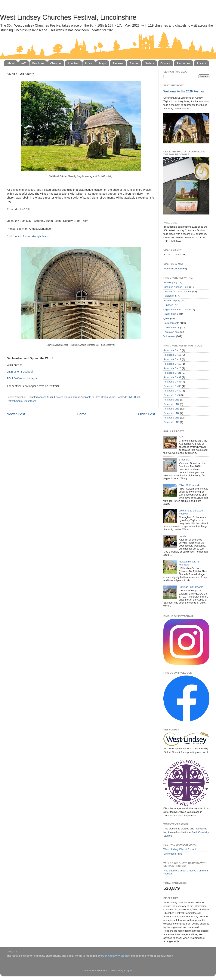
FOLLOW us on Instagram (23, 378)
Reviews (118, 63)
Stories (134, 63)
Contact (165, 63)
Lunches (73, 63)
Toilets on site (171, 332)
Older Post (147, 414)
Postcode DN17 (172, 359)
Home (82, 414)
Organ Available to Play (86, 397)
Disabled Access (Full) (40, 397)
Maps (102, 63)
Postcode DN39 (172, 386)
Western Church (173, 269)
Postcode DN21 (172, 373)
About (11, 63)
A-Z (23, 63)
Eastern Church (63, 397)
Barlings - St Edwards (191, 587)
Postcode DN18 (172, 364)
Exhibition (169, 296)
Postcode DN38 (172, 382)
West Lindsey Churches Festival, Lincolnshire (68, 17)
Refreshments (15, 401)
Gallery (150, 63)
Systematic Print (173, 854)
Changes (56, 63)
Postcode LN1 (171, 400)
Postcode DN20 (172, 368)
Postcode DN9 (172, 395)
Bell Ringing (170, 282)
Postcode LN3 (171, 409)
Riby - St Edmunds (189, 485)
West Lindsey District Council (180, 849)
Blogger (128, 971)
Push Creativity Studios (116, 956)
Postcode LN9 (171, 422)
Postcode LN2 (171, 404)
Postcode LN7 (171, 413)
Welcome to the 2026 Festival (184, 91)
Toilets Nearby (171, 327)
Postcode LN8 (125, 397)
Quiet (137, 397)
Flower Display (172, 300)
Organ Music (108, 397)
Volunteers (30, 401)
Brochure (38, 63)
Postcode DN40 (172, 391)
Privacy (201, 63)
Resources (183, 63)
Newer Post (16, 414)
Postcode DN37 (172, 377)
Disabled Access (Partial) (177, 291)
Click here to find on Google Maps (28, 236)
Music (89, 63)
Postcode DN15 (172, 350)
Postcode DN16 (172, 355)
